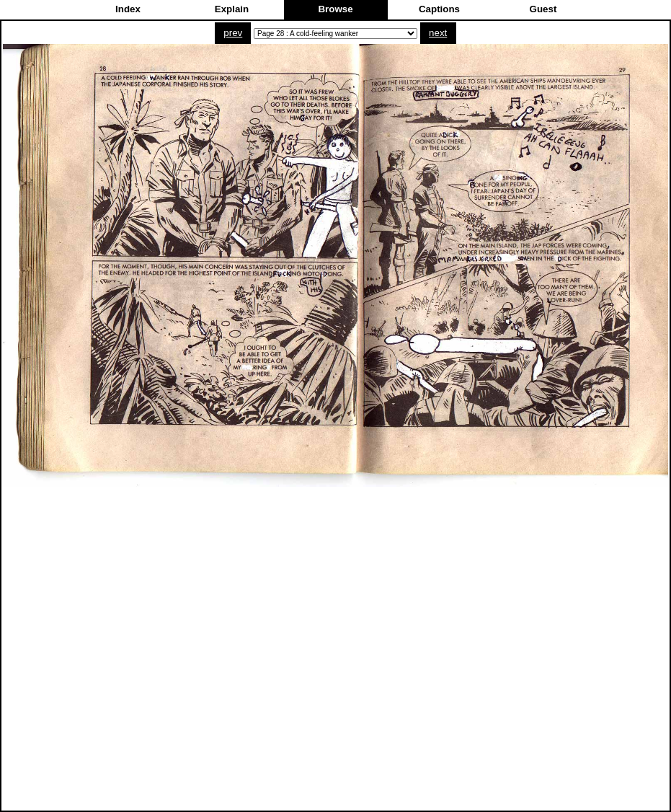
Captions (439, 9)
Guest (543, 9)
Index (128, 9)
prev (233, 33)
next (438, 33)
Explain (232, 9)
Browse (335, 9)
